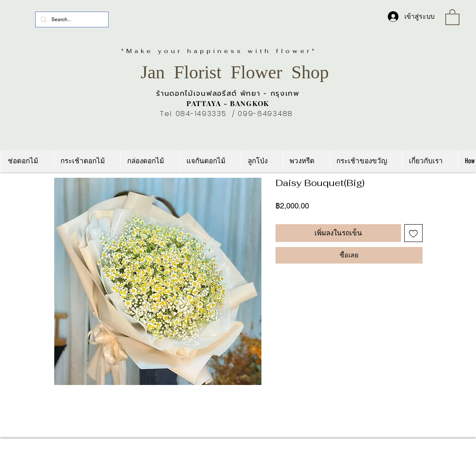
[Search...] (71, 19)
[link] (452, 17)
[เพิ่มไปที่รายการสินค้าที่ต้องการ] (413, 233)
